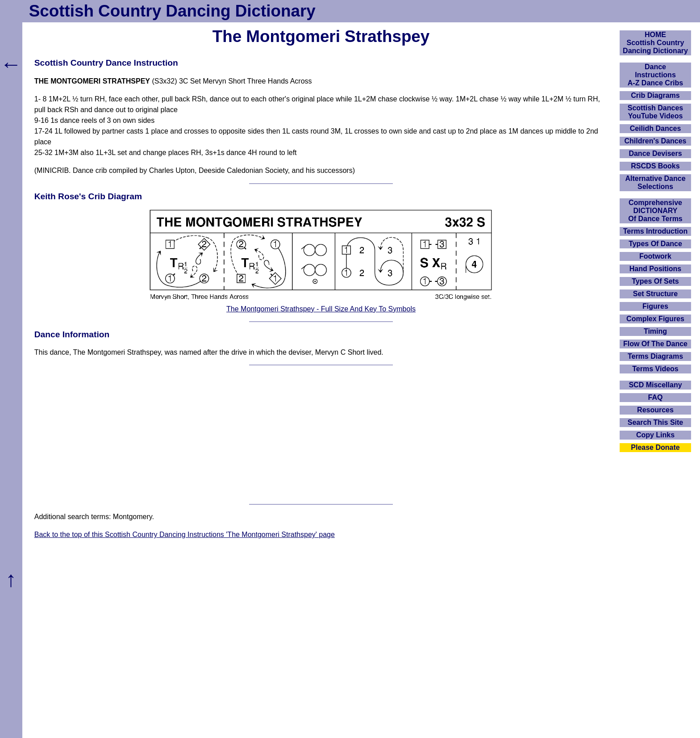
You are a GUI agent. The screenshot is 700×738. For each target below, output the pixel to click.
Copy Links (655, 435)
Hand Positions (655, 269)
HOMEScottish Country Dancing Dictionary (655, 43)
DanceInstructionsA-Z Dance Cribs (655, 75)
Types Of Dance (655, 244)
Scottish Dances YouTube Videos (655, 112)
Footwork (655, 256)
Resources (655, 410)
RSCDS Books (655, 166)
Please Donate (655, 447)
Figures (655, 306)
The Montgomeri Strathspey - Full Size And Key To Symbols (321, 309)
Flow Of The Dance (655, 344)
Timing (655, 331)
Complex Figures (655, 319)
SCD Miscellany (655, 385)
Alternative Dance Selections (655, 182)
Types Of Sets (655, 281)
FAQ (656, 397)
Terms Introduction (656, 231)
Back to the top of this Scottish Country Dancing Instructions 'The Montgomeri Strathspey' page (185, 535)
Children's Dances (656, 141)
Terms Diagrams (655, 356)
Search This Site (656, 422)
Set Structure (655, 294)
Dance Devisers (655, 153)
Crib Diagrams (655, 95)
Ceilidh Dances (656, 128)
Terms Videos (655, 369)
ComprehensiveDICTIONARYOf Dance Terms (655, 211)
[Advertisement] (321, 435)
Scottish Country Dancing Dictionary (172, 11)
